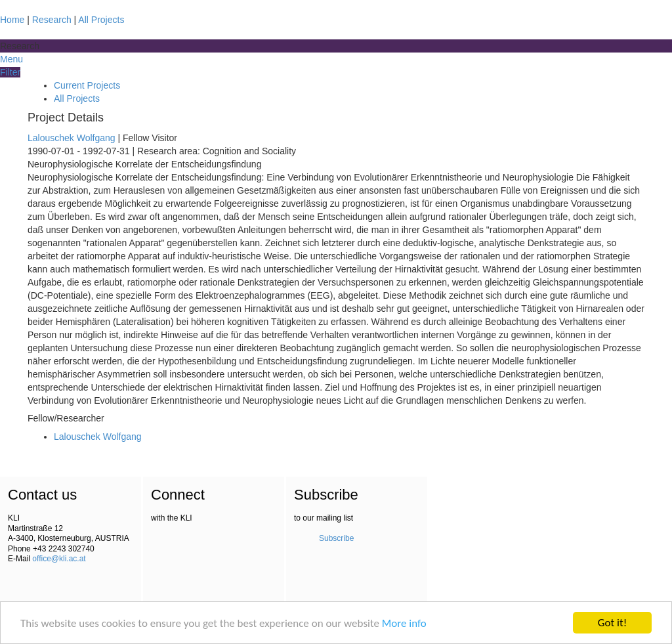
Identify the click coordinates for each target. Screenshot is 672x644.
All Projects (101, 20)
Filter (10, 72)
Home (12, 20)
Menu (11, 59)
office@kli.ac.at (59, 559)
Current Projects (87, 85)
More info (404, 623)
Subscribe (336, 538)
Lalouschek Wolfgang (72, 138)
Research (52, 20)
